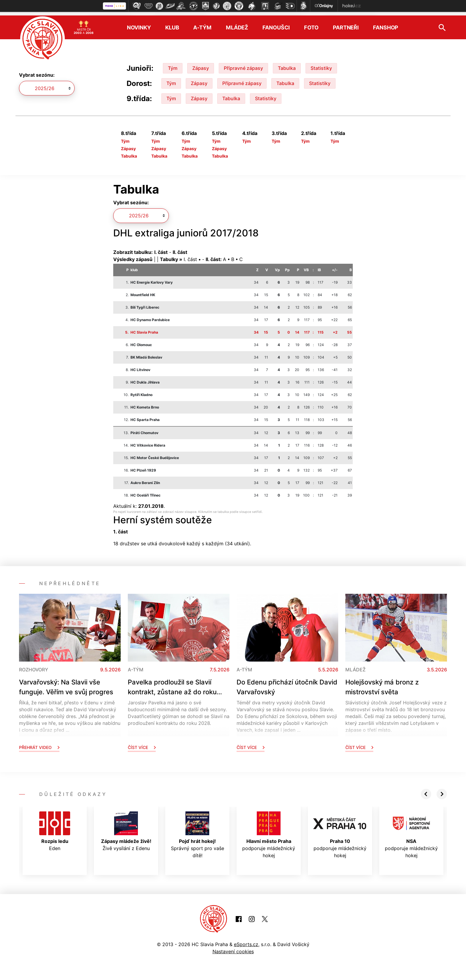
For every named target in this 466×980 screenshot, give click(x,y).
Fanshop (386, 24)
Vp (277, 266)
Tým (173, 65)
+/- (335, 266)
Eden (55, 828)
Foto (311, 24)
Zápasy (201, 65)
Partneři (346, 24)
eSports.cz (246, 941)
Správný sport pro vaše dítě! (197, 831)
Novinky (139, 24)
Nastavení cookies (233, 948)
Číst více (142, 744)
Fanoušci (276, 24)
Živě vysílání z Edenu (126, 828)
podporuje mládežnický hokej (269, 831)
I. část (190, 255)
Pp (287, 266)
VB (306, 266)
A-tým (202, 24)
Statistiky (321, 65)
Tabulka (287, 65)
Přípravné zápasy (243, 65)
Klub (172, 24)
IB (319, 266)
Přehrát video (39, 744)
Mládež (237, 24)
